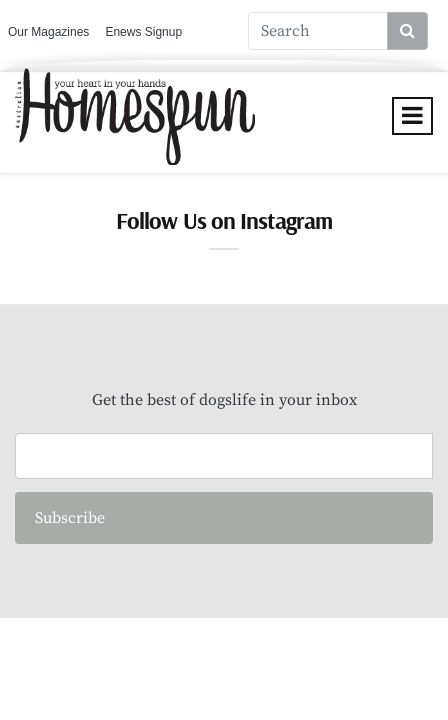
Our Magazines (48, 32)
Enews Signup (143, 32)
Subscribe (70, 518)
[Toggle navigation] (412, 116)
